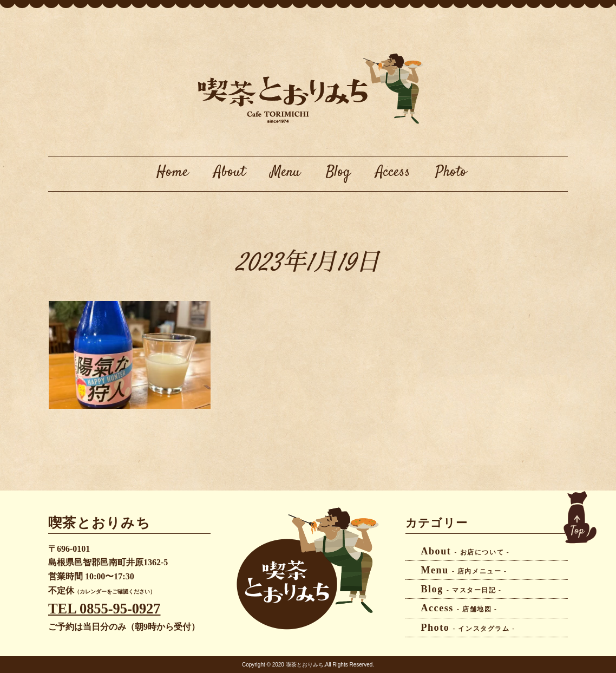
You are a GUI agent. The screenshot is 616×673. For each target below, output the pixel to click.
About (230, 172)
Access (393, 172)
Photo (451, 172)
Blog (338, 172)
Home (172, 172)
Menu (286, 172)
